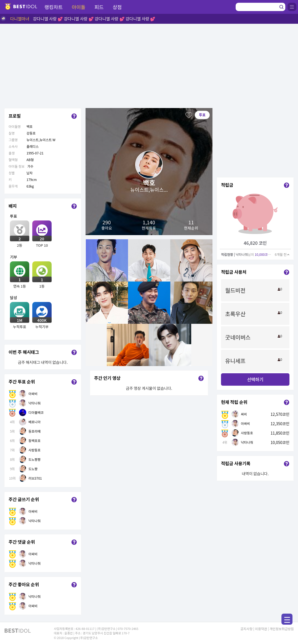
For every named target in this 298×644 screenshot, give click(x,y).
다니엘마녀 (20, 19)
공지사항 (246, 629)
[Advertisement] (149, 65)
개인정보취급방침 (282, 629)
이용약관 (261, 629)
